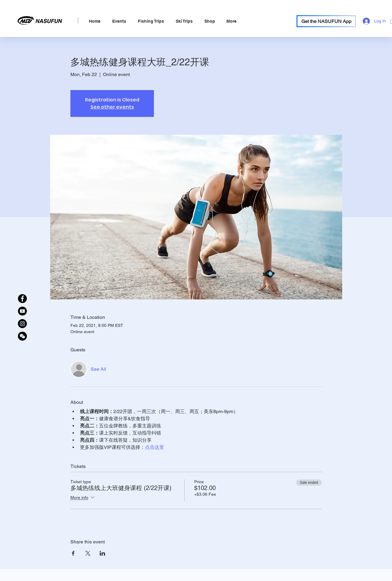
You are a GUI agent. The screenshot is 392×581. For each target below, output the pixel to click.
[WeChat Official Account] (22, 336)
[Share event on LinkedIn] (102, 553)
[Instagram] (22, 324)
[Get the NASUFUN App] (326, 21)
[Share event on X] (88, 553)
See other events (112, 107)
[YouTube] (22, 311)
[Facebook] (22, 299)
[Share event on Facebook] (73, 553)
